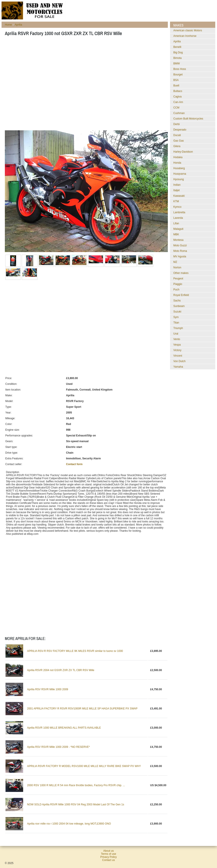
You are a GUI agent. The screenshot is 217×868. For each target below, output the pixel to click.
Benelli (177, 47)
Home (8, 25)
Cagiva (177, 97)
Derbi (177, 124)
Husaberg (179, 168)
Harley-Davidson (183, 152)
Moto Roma (180, 251)
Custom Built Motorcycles (188, 119)
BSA (176, 80)
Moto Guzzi (180, 245)
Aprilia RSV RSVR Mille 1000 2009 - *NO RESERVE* (59, 747)
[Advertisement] (41, 85)
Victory (177, 350)
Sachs (177, 301)
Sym (176, 317)
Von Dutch (179, 361)
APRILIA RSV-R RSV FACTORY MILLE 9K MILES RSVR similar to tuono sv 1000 (75, 651)
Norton (177, 268)
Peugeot (178, 279)
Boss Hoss (180, 69)
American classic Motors (188, 30)
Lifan (176, 223)
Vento (177, 339)
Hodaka (178, 157)
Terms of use (109, 854)
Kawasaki (179, 196)
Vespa (177, 345)
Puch (176, 290)
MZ (175, 262)
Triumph (178, 328)
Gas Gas (179, 141)
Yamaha (178, 367)
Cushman (179, 113)
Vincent (178, 356)
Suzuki (177, 312)
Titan (176, 323)
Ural (176, 334)
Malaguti (178, 229)
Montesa (178, 240)
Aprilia (18, 25)
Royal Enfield (181, 295)
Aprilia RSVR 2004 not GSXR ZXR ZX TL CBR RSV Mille (61, 670)
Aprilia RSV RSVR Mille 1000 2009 (48, 689)
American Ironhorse (185, 36)
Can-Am (178, 102)
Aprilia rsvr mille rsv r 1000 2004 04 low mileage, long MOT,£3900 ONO (69, 824)
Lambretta (179, 212)
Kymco (177, 207)
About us (108, 851)
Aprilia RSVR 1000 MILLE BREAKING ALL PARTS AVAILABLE (64, 728)
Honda (177, 163)
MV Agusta (180, 256)
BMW (177, 64)
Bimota (177, 58)
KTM (176, 201)
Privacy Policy (109, 857)
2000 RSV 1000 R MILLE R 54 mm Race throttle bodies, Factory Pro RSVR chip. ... (76, 785)
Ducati (177, 135)
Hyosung (179, 179)
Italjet (177, 190)
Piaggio (178, 284)
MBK (176, 234)
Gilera (177, 146)
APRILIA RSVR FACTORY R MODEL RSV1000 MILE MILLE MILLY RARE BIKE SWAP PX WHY (84, 766)
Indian (177, 185)
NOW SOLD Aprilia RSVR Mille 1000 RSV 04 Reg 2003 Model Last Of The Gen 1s (76, 804)
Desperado (180, 130)
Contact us (108, 860)
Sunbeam (179, 306)
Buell (176, 86)
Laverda (178, 218)
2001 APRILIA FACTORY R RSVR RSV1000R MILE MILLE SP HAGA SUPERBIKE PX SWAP (82, 709)
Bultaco (178, 91)
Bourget (178, 75)
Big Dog (178, 52)
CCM (176, 108)
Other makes (181, 273)
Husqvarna (180, 174)
